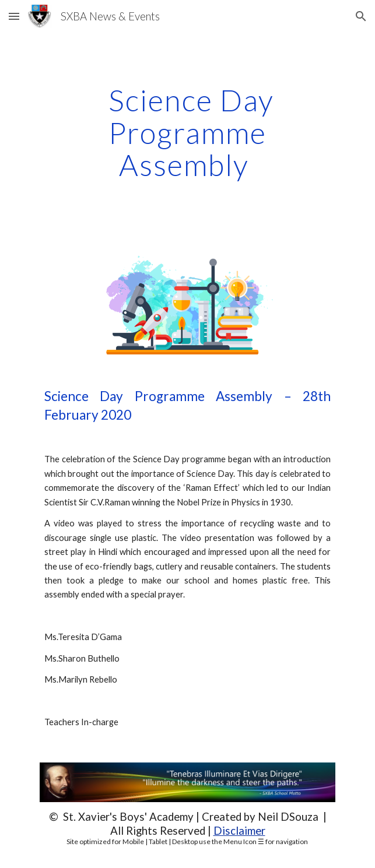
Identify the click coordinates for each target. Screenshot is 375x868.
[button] (14, 16)
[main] (187, 133)
